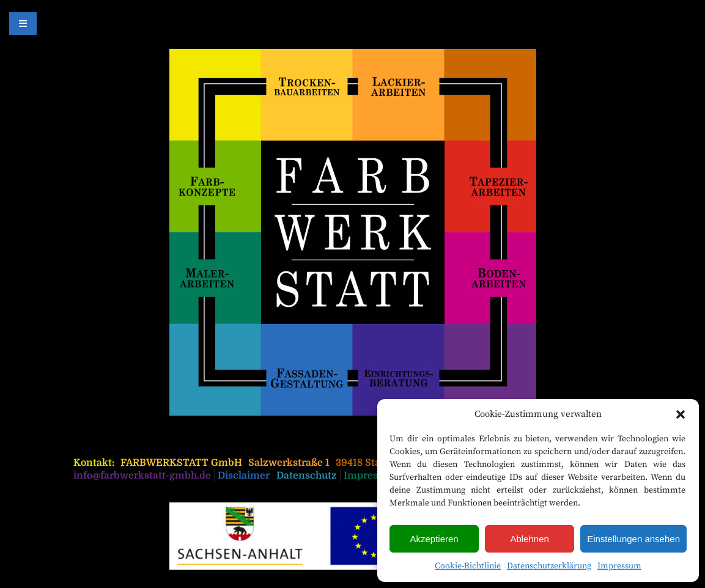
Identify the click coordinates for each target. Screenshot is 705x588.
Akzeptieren (434, 539)
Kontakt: (94, 463)
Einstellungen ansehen (633, 539)
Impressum (619, 566)
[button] (681, 414)
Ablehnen (529, 539)
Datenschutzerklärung (549, 566)
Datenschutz (307, 476)
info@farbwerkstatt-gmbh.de (142, 476)
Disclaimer (244, 476)
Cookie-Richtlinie (468, 566)
